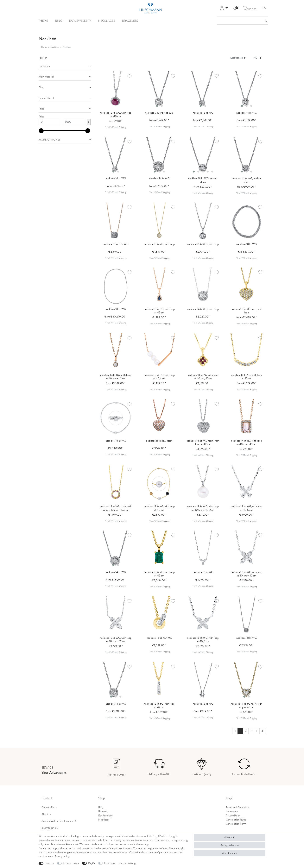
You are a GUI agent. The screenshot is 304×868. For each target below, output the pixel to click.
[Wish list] (235, 8)
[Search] (264, 20)
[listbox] (159, 90)
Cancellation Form (236, 824)
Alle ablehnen (230, 853)
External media (71, 863)
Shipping (122, 127)
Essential (50, 863)
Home (44, 47)
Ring (59, 21)
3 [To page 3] (251, 731)
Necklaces (107, 21)
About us (46, 814)
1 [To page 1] (240, 731)
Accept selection (230, 845)
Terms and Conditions (238, 807)
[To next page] (257, 731)
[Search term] (239, 20)
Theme (43, 21)
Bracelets (130, 21)
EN (264, 8)
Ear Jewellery (80, 21)
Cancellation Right (236, 820)
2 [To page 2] (246, 731)
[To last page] (262, 731)
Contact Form (49, 807)
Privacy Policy (233, 816)
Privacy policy (62, 856)
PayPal (92, 863)
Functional (110, 863)
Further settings (128, 863)
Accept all (230, 837)
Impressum (232, 811)
